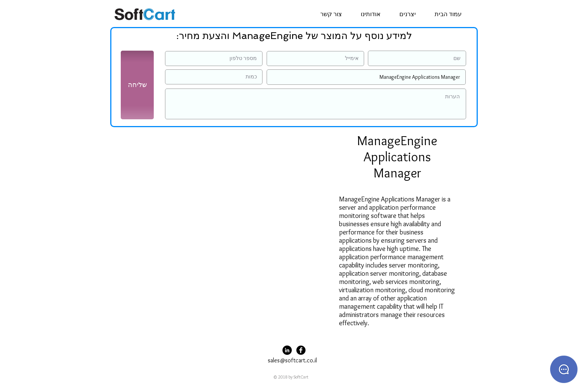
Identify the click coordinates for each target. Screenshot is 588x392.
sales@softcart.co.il (292, 360)
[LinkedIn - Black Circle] (287, 350)
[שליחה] (137, 85)
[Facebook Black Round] (301, 350)
